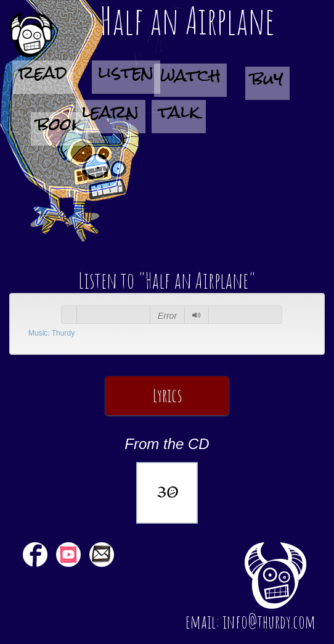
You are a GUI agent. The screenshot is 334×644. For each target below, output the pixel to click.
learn (111, 116)
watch (190, 79)
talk (179, 116)
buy (267, 82)
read (43, 76)
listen (126, 76)
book (59, 128)
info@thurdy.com (269, 621)
